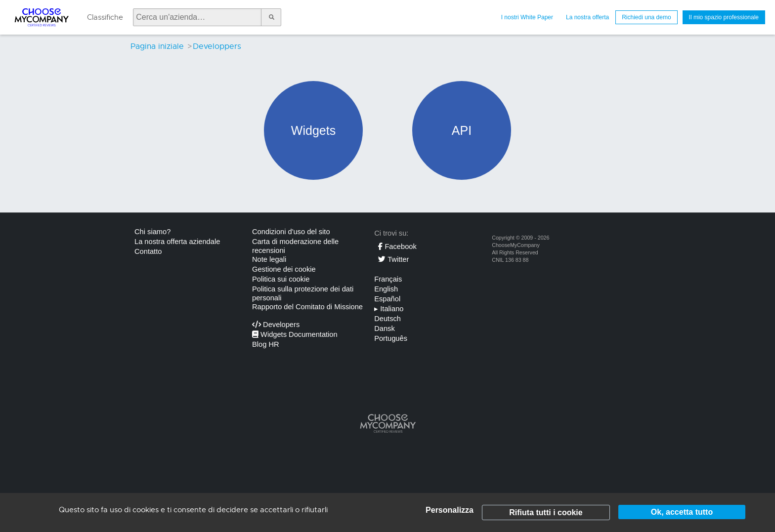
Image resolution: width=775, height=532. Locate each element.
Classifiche (105, 17)
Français (388, 279)
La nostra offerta (587, 17)
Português (391, 338)
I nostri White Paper (527, 17)
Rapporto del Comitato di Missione (307, 307)
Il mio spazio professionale (724, 17)
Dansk (385, 328)
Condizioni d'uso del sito (291, 232)
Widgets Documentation (295, 334)
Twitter (393, 259)
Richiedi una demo (646, 17)
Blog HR (266, 344)
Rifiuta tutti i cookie (546, 512)
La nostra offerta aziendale (177, 242)
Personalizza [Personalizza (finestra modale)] (450, 510)
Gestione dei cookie (284, 269)
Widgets (313, 130)
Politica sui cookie (281, 279)
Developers (276, 325)
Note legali (269, 259)
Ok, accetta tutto (682, 512)
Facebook (397, 246)
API (462, 130)
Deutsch (387, 319)
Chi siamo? (152, 232)
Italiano (389, 309)
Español (387, 299)
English (386, 289)
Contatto (148, 251)
